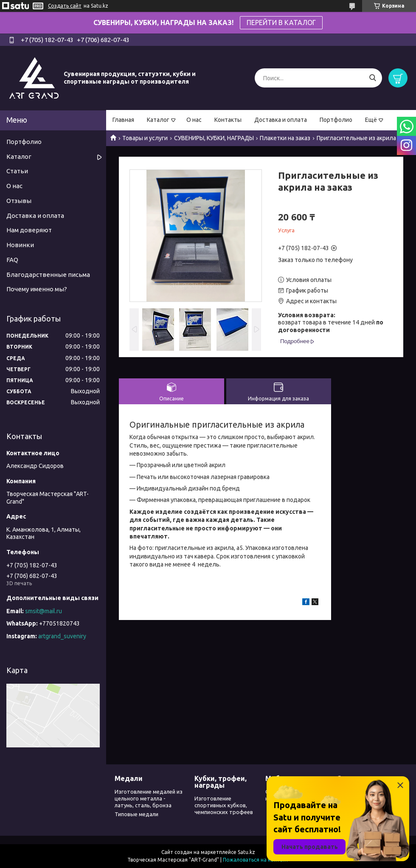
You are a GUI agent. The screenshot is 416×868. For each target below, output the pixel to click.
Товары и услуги (145, 138)
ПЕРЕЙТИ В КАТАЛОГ (281, 23)
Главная (123, 120)
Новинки (20, 245)
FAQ (12, 260)
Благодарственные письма (48, 275)
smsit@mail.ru (44, 611)
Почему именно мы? (37, 289)
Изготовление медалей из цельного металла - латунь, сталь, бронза (149, 799)
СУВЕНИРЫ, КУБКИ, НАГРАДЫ (214, 138)
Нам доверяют (29, 230)
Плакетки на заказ (285, 138)
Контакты (228, 120)
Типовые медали (136, 814)
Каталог (158, 120)
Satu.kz (246, 852)
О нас (194, 120)
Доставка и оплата (281, 120)
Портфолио (336, 120)
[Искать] (372, 78)
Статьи (17, 171)
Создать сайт (65, 6)
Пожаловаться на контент (256, 860)
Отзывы (19, 201)
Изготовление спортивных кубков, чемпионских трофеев (224, 805)
